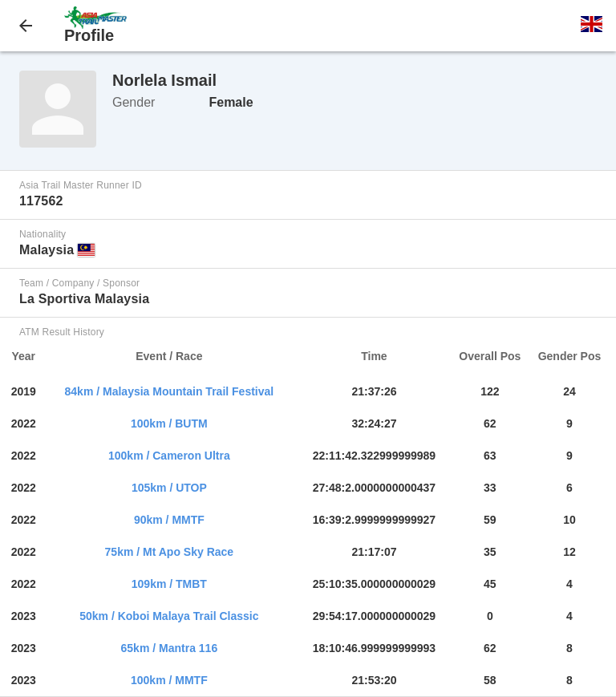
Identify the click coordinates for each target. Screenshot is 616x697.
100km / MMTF (169, 680)
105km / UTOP (169, 488)
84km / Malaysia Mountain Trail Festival (170, 391)
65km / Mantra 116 (170, 648)
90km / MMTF (169, 520)
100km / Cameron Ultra (169, 456)
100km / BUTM (169, 423)
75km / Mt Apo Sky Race (170, 552)
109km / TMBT (169, 584)
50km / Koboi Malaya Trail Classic (169, 616)
